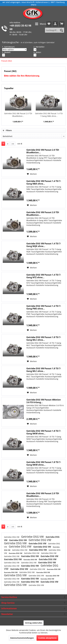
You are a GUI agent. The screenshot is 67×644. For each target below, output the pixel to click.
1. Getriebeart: (8, 47)
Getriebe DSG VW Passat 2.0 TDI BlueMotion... (18, 115)
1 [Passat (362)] (3, 144)
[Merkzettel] (49, 24)
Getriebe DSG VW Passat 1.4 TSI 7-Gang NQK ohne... (44, 245)
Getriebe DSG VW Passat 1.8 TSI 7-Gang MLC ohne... (44, 339)
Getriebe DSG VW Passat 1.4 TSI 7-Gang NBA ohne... (49, 115)
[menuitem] (40, 24)
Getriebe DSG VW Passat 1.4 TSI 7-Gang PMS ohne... (44, 307)
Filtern (7, 130)
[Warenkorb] (62, 24)
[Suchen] (61, 30)
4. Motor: (37, 52)
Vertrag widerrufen (34, 623)
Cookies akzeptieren (47, 638)
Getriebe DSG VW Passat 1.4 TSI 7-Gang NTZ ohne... (44, 276)
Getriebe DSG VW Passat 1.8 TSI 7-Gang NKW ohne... (44, 432)
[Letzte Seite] (13, 144)
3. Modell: (6, 52)
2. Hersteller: (39, 47)
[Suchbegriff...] (55, 30)
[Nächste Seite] (8, 144)
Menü (41, 24)
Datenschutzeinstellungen (22, 638)
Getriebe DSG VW (12, 537)
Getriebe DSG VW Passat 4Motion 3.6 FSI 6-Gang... (44, 401)
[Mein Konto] (55, 24)
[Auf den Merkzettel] (32, 174)
